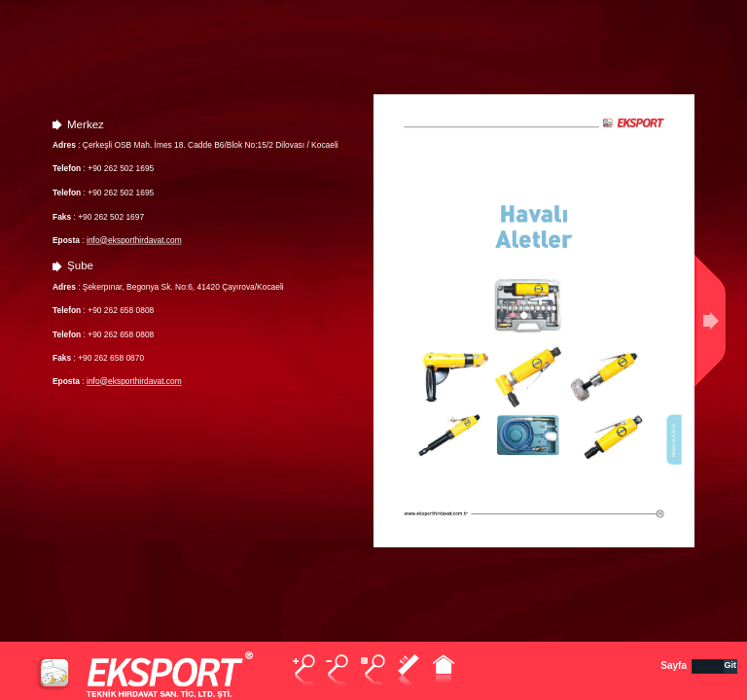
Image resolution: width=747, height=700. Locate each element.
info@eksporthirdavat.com (134, 240)
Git (731, 665)
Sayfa (674, 665)
